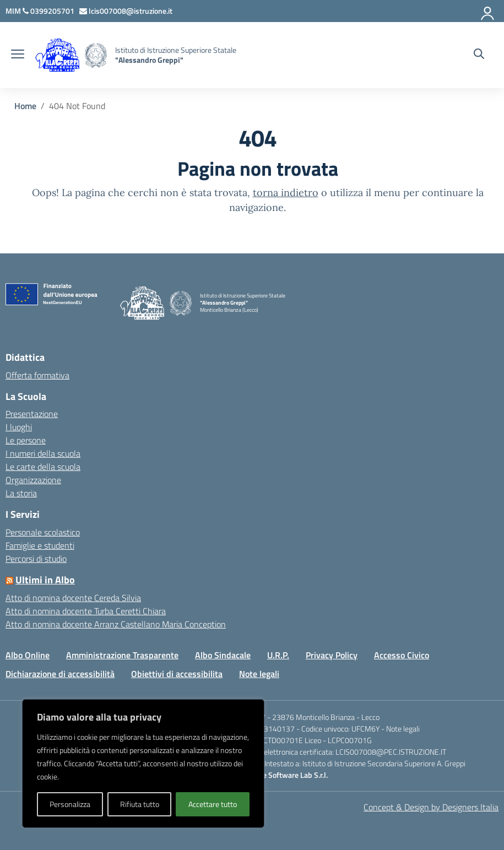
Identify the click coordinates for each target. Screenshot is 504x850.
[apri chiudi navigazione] (18, 55)
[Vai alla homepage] (96, 55)
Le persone (26, 440)
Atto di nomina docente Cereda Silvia (73, 598)
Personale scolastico (43, 532)
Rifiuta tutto (140, 804)
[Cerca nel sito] (479, 55)
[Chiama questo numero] (49, 11)
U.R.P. (278, 655)
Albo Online (28, 655)
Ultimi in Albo (45, 580)
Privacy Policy (332, 655)
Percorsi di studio (36, 559)
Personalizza (70, 804)
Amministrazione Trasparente (122, 655)
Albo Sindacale (223, 655)
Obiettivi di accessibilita (177, 674)
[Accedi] (488, 11)
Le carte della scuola (43, 467)
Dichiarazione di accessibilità (60, 674)
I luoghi (19, 427)
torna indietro (286, 193)
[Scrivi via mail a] (127, 11)
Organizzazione (33, 480)
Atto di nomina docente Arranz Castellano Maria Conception (116, 624)
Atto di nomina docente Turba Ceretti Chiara (86, 611)
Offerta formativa (37, 375)
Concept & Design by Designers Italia (431, 807)
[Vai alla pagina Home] (25, 106)
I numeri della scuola (43, 453)
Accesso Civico (402, 655)
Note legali (259, 674)
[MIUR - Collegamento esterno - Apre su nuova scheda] (14, 11)
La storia (21, 493)
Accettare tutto (213, 804)
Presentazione (32, 414)
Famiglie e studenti (40, 545)
